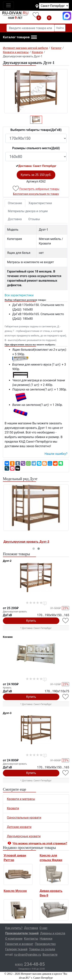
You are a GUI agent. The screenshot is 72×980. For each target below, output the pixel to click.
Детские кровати (19, 827)
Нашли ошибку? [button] (56, 454)
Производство (45, 944)
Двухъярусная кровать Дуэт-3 (26, 542)
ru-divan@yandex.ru (28, 955)
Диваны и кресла (53, 933)
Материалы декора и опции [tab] (28, 211)
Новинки (46, 939)
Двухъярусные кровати (24, 836)
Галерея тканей (16, 949)
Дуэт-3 (7, 713)
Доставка (15, 219)
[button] (20, 37)
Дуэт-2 (7, 561)
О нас (43, 928)
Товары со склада (42, 949)
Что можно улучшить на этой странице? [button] (40, 843)
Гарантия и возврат (19, 944)
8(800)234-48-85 (57, 16)
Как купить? (14, 928)
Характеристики (40, 203)
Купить (31, 621)
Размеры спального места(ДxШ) (36, 148)
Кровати (13, 808)
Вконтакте (50, 955)
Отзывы (34, 219)
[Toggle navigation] (8, 5)
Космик (8, 637)
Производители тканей (22, 933)
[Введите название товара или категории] (31, 28)
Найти (60, 28)
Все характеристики (19, 295)
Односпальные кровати (24, 818)
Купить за (36, 175)
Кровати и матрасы (21, 799)
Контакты (31, 939)
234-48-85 (30, 964)
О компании (14, 939)
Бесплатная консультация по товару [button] (36, 194)
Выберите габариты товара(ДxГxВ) (36, 130)
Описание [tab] (15, 203)
